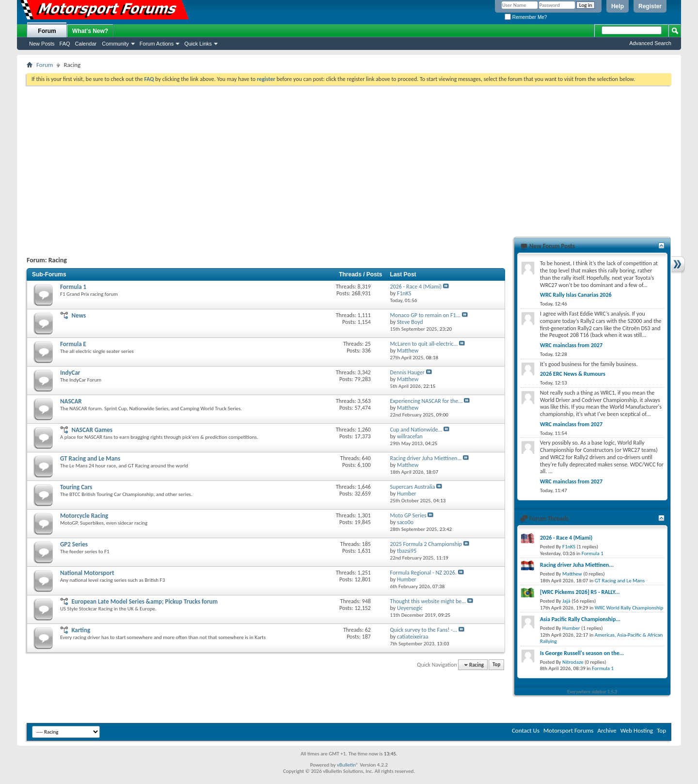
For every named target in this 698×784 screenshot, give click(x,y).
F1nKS (569, 547)
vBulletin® (348, 765)
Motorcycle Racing (84, 516)
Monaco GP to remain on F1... (425, 315)
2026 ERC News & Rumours (573, 374)
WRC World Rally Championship (629, 608)
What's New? (90, 31)
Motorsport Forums (568, 730)
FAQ (65, 44)
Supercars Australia (413, 487)
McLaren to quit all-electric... (424, 344)
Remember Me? (526, 17)
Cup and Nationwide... (416, 430)
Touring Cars (76, 487)
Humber (571, 628)
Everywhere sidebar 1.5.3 (593, 692)
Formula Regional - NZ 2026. (423, 573)
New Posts (42, 44)
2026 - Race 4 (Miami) (416, 287)
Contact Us (526, 730)
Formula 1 (73, 287)
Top (496, 665)
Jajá (566, 601)
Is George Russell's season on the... (582, 653)
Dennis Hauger (407, 372)
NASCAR (71, 401)
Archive (607, 730)
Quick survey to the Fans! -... (424, 630)
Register (650, 6)
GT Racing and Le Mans (90, 458)
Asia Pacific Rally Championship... (580, 619)
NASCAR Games (92, 430)
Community (115, 44)
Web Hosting (637, 730)
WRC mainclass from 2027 (571, 345)
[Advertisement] (349, 158)
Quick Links (198, 44)
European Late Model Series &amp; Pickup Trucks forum (144, 601)
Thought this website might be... (428, 601)
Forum (47, 31)
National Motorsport (87, 573)
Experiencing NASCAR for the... (427, 401)
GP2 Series (74, 544)
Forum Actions (157, 44)
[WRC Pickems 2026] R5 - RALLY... (580, 592)
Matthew (572, 574)
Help (618, 6)
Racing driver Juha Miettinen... (426, 458)
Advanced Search (650, 43)
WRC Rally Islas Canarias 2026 (576, 295)
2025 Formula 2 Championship (426, 544)
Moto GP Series (408, 515)
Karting (81, 630)
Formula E (73, 344)
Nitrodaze (573, 662)
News (79, 315)
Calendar (86, 44)
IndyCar (70, 373)
